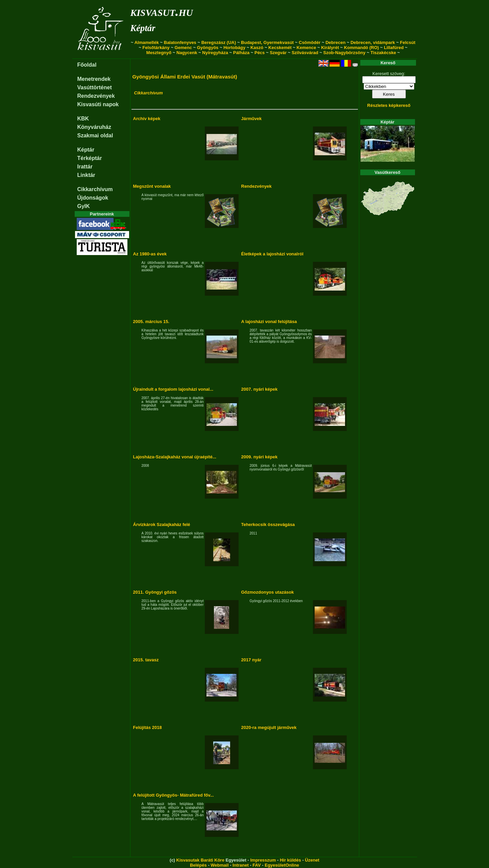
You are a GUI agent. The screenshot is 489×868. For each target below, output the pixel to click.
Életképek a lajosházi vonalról (272, 254)
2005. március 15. (151, 322)
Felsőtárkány (156, 48)
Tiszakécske (383, 53)
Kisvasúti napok (98, 104)
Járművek (252, 119)
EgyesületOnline (282, 865)
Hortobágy (234, 48)
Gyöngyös (208, 48)
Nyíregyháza (215, 53)
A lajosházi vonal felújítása (269, 322)
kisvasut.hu (162, 11)
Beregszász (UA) (219, 42)
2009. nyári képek (260, 457)
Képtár (143, 28)
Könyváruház (94, 127)
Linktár (86, 175)
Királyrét (330, 48)
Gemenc (183, 48)
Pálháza (241, 53)
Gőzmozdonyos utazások (268, 592)
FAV (256, 865)
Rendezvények (96, 96)
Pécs (260, 53)
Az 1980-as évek (150, 254)
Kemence (307, 48)
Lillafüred (394, 48)
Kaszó (257, 48)
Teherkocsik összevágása (268, 524)
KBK (83, 119)
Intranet (241, 865)
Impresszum (263, 860)
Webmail (219, 865)
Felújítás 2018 (148, 727)
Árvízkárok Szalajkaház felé (162, 524)
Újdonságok (93, 198)
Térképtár (90, 158)
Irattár (85, 167)
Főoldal (87, 65)
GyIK (84, 206)
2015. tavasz (146, 660)
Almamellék (147, 42)
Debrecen (335, 42)
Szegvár (278, 53)
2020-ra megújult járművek (269, 727)
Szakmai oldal (95, 135)
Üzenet (312, 860)
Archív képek (147, 119)
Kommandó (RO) (361, 48)
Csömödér (310, 42)
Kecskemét (280, 48)
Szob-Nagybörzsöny (344, 53)
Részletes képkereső (389, 105)
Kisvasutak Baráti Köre (200, 860)
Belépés (198, 865)
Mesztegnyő (159, 53)
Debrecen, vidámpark (373, 42)
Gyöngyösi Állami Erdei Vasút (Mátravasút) (185, 77)
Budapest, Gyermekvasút (267, 42)
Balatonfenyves (180, 42)
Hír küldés (290, 860)
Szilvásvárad (305, 53)
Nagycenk (187, 53)
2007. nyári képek (260, 389)
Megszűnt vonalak (152, 186)
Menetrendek (94, 79)
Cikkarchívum (95, 189)
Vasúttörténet (95, 87)
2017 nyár (251, 660)
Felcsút (408, 42)
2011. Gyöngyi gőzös (155, 592)
